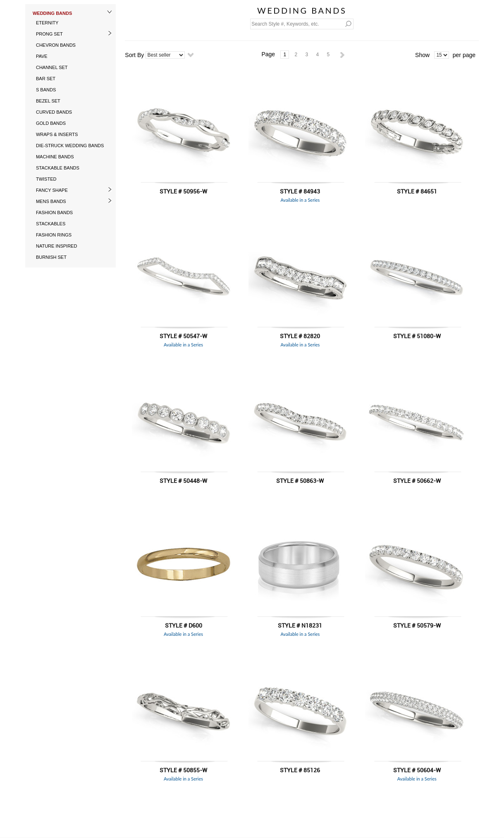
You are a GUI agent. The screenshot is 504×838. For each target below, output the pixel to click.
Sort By (134, 55)
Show (422, 55)
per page (464, 55)
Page (268, 54)
